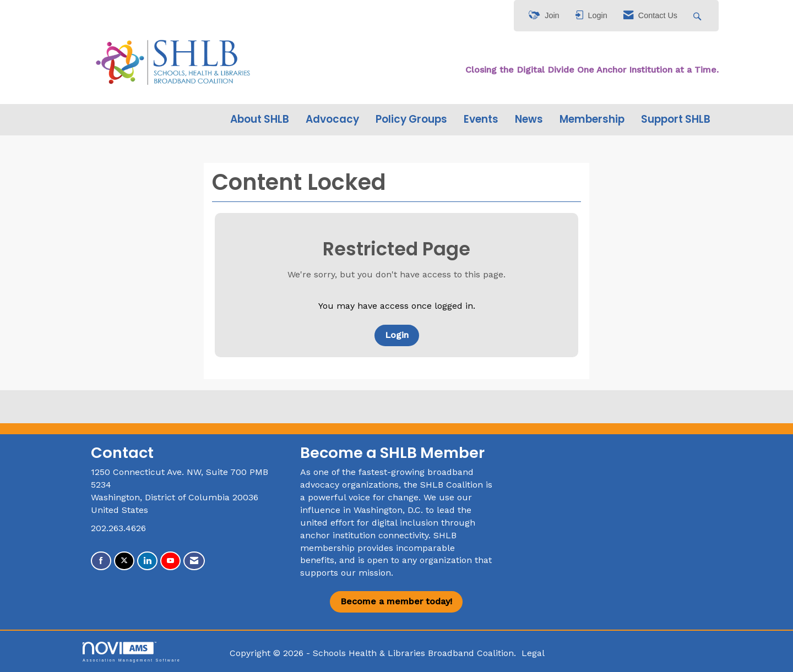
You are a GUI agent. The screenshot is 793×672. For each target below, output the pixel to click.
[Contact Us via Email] (194, 561)
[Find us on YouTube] (170, 561)
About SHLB (260, 119)
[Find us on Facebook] (101, 561)
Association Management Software (132, 652)
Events (481, 119)
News (529, 119)
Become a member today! (396, 601)
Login (397, 335)
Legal (533, 653)
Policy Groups (411, 119)
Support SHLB (676, 119)
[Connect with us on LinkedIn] (147, 561)
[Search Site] (699, 16)
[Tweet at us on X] (124, 561)
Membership (592, 119)
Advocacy (332, 119)
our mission (366, 573)
